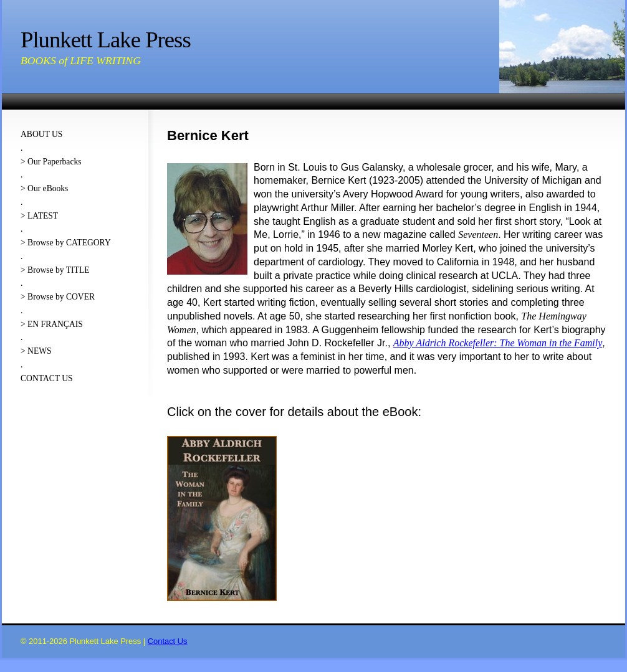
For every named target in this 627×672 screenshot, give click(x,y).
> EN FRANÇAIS (52, 324)
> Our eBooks (44, 188)
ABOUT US (41, 134)
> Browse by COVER (58, 297)
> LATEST (39, 216)
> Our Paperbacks (51, 162)
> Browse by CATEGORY (66, 243)
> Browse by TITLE (55, 270)
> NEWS (36, 351)
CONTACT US (47, 378)
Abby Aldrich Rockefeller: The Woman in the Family (498, 343)
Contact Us (168, 641)
